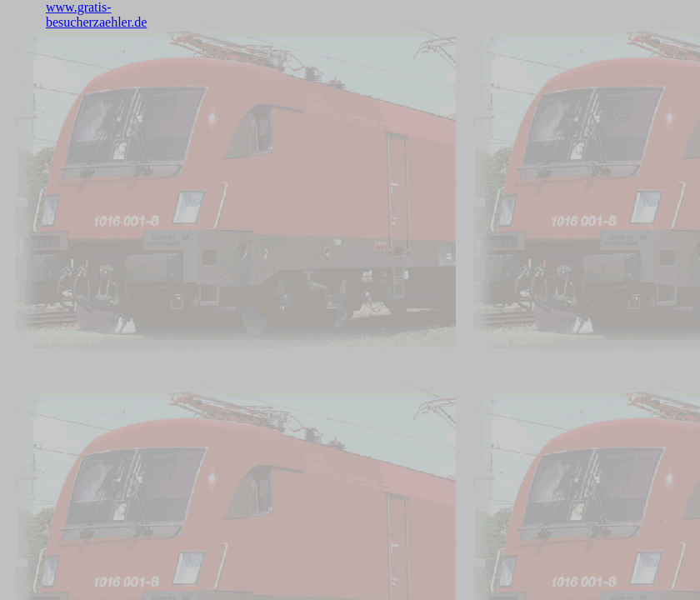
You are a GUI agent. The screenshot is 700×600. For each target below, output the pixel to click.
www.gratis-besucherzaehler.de (96, 15)
